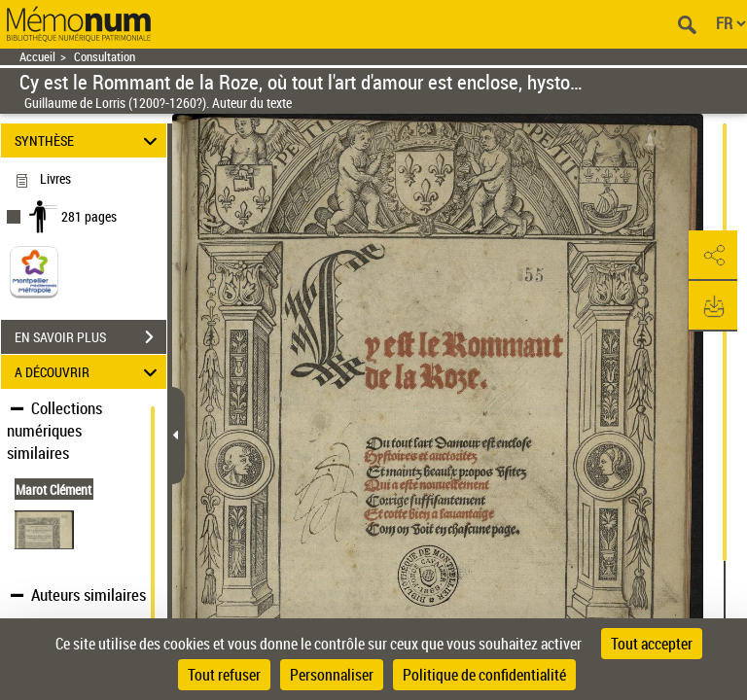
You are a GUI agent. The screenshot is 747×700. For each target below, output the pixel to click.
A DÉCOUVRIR (89, 372)
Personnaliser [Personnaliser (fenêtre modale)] (332, 675)
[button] (713, 256)
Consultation (105, 57)
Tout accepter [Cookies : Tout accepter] (652, 644)
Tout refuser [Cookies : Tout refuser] (224, 675)
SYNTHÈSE (89, 140)
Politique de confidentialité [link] (484, 675)
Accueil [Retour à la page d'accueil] (37, 57)
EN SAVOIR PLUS (90, 337)
